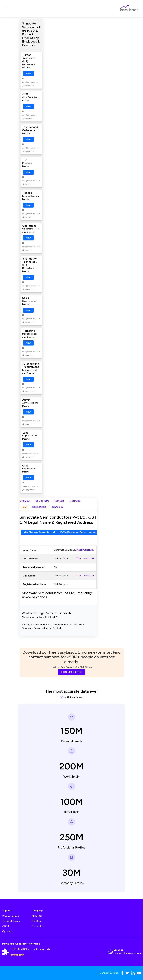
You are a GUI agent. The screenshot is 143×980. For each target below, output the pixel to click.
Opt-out (7, 931)
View (28, 73)
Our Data (37, 921)
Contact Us (38, 926)
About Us (37, 916)
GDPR (6, 926)
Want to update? (85, 550)
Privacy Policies (11, 916)
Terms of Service (11, 921)
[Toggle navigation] (5, 8)
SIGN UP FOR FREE (72, 672)
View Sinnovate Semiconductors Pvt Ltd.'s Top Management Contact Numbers (60, 532)
